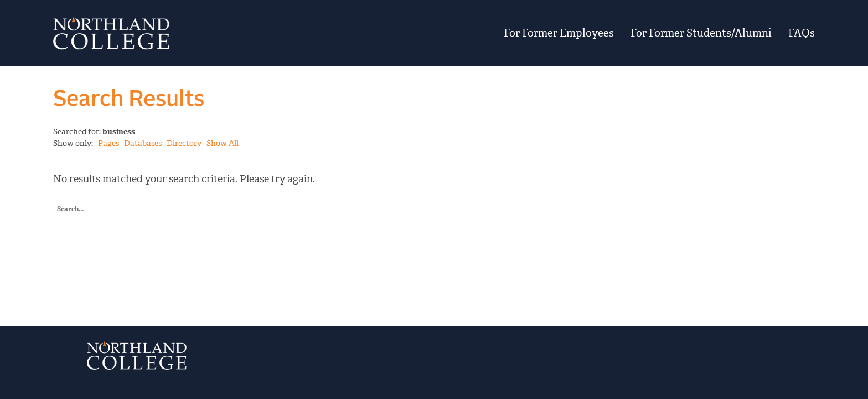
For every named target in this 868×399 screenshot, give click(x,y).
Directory (184, 143)
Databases (143, 143)
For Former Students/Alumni (701, 33)
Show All (223, 143)
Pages (108, 143)
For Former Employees (559, 33)
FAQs (802, 33)
